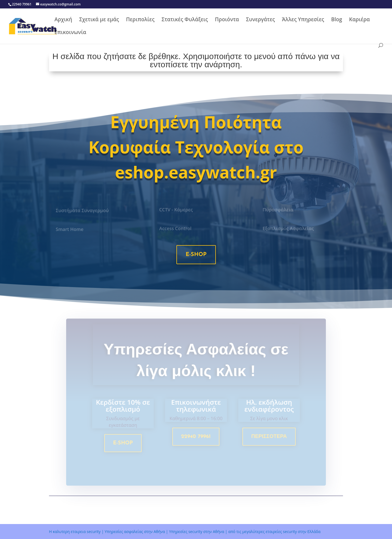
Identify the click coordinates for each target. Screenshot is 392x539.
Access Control (176, 229)
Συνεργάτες (261, 20)
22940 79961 (196, 438)
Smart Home (70, 229)
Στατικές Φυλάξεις (185, 20)
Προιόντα (227, 20)
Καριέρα (359, 20)
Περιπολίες (140, 20)
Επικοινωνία (70, 33)
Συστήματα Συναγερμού (83, 211)
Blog (336, 20)
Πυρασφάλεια (278, 210)
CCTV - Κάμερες (177, 210)
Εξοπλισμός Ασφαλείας (288, 229)
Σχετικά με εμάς (99, 20)
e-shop (196, 255)
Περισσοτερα (267, 438)
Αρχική (63, 20)
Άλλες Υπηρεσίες (303, 20)
